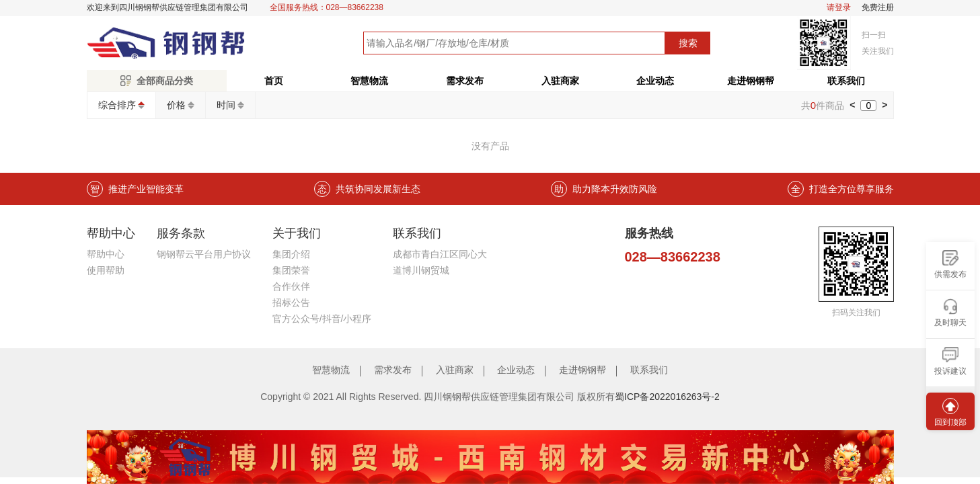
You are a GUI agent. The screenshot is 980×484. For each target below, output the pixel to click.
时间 (226, 105)
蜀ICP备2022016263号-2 (667, 397)
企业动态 (655, 81)
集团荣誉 (291, 270)
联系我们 (846, 81)
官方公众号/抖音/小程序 (322, 319)
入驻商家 (560, 81)
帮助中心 (106, 254)
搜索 (688, 43)
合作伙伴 (291, 286)
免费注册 (878, 8)
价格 (176, 105)
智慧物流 (369, 81)
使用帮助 (106, 270)
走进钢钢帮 (751, 81)
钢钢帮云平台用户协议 (204, 254)
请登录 (839, 8)
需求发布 (465, 81)
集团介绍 (291, 254)
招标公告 (291, 302)
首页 (274, 81)
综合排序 (117, 105)
